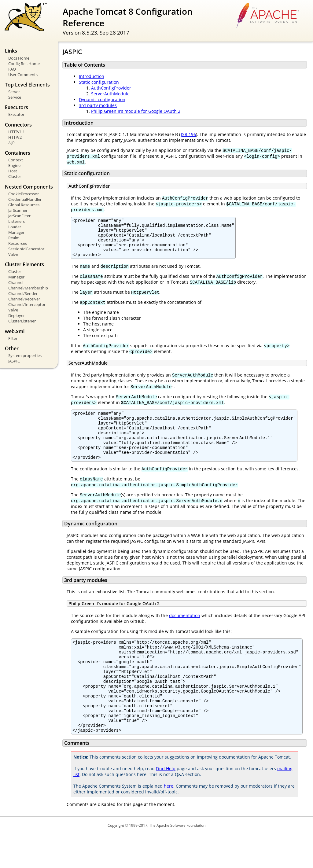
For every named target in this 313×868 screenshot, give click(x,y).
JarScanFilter (19, 216)
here (169, 820)
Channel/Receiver (24, 299)
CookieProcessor (24, 194)
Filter (13, 338)
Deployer (17, 315)
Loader (15, 227)
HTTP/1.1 (17, 132)
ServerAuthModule (110, 94)
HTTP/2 (15, 137)
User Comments (23, 75)
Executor (16, 114)
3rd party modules (98, 105)
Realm (14, 238)
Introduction (92, 76)
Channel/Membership (28, 288)
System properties (25, 355)
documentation (185, 632)
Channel (16, 282)
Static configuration (99, 82)
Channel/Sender (23, 293)
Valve (13, 254)
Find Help (166, 802)
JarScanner (18, 210)
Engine (14, 165)
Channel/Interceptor (27, 304)
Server (14, 92)
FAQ (12, 69)
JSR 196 (188, 134)
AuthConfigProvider (111, 88)
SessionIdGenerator (26, 249)
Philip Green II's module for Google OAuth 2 (136, 111)
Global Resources (24, 205)
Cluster (15, 176)
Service (15, 97)
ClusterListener (22, 321)
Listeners (17, 221)
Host (13, 171)
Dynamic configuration (102, 99)
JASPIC (14, 361)
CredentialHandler (25, 199)
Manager (16, 232)
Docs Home (19, 58)
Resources (18, 243)
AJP (11, 143)
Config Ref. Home (24, 64)
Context (16, 160)
